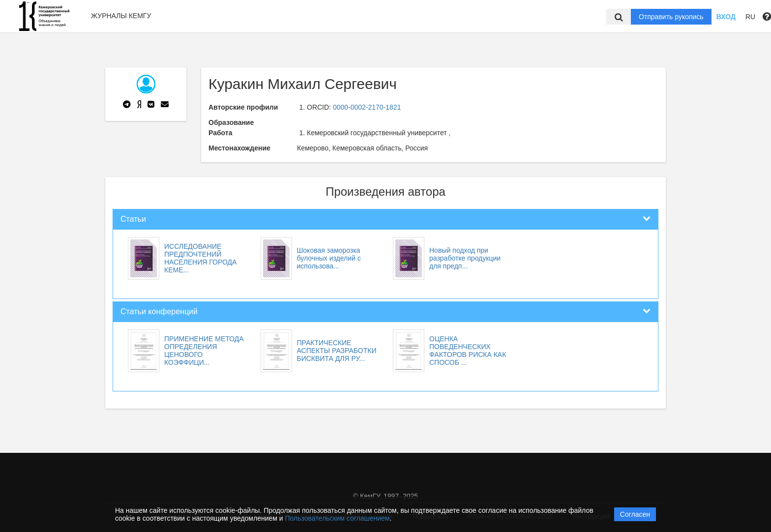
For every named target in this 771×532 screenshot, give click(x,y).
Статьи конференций (159, 311)
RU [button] (750, 17)
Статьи (133, 219)
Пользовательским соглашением (338, 518)
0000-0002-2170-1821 (367, 107)
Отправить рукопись (671, 17)
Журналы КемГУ (121, 16)
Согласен (635, 514)
